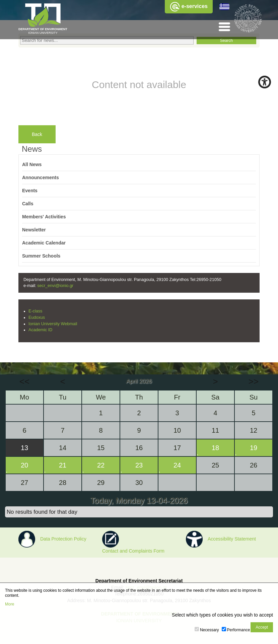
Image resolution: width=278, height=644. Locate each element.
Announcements (41, 177)
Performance (239, 630)
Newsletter (34, 230)
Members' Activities (44, 217)
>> (254, 381)
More (10, 604)
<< (24, 381)
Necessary (210, 630)
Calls (28, 204)
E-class (35, 311)
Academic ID (40, 330)
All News (32, 164)
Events (30, 191)
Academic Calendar (44, 243)
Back (37, 134)
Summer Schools (41, 256)
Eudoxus (37, 317)
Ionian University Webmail (53, 324)
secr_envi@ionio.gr (55, 286)
